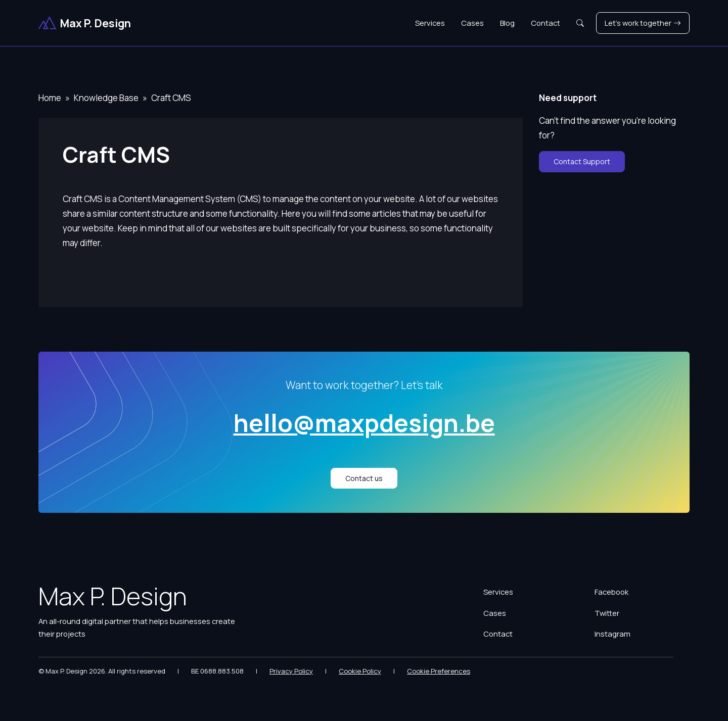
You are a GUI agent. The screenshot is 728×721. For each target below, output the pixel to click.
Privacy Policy (291, 671)
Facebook (611, 592)
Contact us (364, 478)
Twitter (607, 613)
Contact (545, 23)
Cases (472, 23)
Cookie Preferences (439, 671)
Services (430, 23)
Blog (507, 23)
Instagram (612, 634)
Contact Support (582, 161)
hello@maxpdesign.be (364, 423)
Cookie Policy (360, 671)
